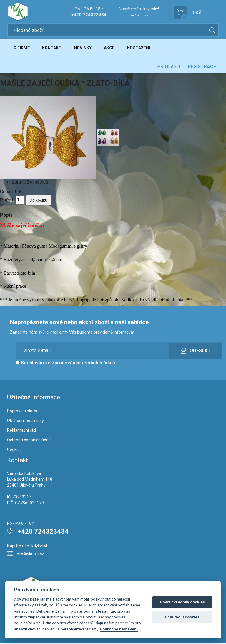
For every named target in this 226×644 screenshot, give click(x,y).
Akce (112, 49)
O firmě (22, 49)
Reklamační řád (21, 432)
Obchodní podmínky (25, 422)
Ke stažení (142, 49)
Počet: (7, 201)
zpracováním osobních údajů (83, 364)
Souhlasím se (65, 364)
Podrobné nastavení (119, 629)
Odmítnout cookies (182, 617)
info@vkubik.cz (139, 15)
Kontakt (53, 49)
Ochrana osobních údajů (29, 441)
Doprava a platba (23, 412)
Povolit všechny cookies (182, 602)
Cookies (14, 451)
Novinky (85, 49)
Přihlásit (169, 68)
